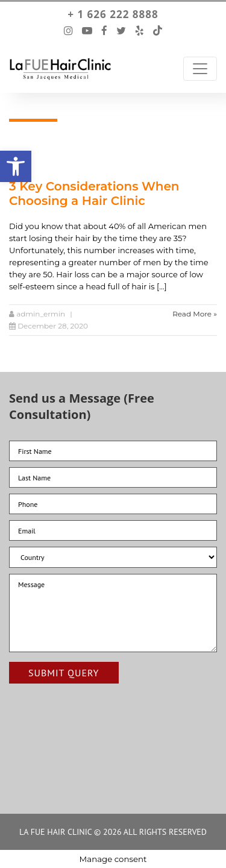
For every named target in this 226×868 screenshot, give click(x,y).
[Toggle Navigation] (200, 69)
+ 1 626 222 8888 (113, 14)
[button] (16, 166)
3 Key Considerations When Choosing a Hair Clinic (94, 193)
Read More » (195, 314)
